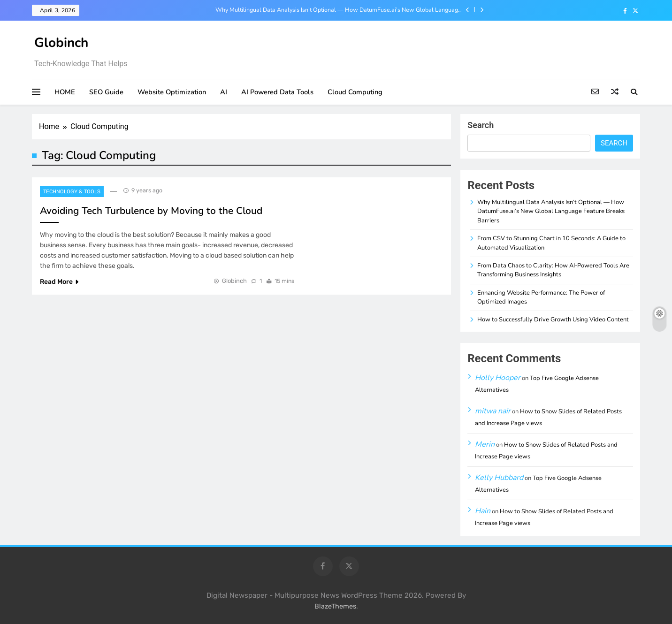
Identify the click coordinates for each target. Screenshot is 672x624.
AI (224, 92)
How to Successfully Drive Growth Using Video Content (553, 320)
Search (481, 125)
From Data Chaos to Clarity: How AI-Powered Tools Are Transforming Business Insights (553, 270)
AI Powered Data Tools (277, 92)
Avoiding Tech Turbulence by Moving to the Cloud (151, 211)
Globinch (61, 43)
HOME (65, 92)
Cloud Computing (355, 92)
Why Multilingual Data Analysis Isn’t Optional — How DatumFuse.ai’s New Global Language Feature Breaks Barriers (338, 10)
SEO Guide (106, 92)
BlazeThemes (335, 606)
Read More (59, 282)
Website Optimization (172, 92)
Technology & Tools (72, 192)
